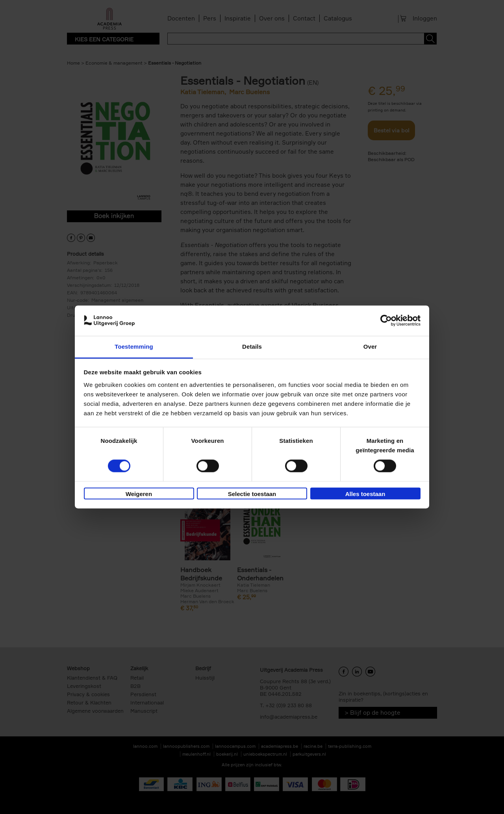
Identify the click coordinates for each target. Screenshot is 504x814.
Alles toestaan (365, 494)
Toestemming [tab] (134, 347)
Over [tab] (370, 347)
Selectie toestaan (252, 494)
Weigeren (139, 494)
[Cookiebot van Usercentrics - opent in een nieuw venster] (386, 321)
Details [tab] (252, 347)
